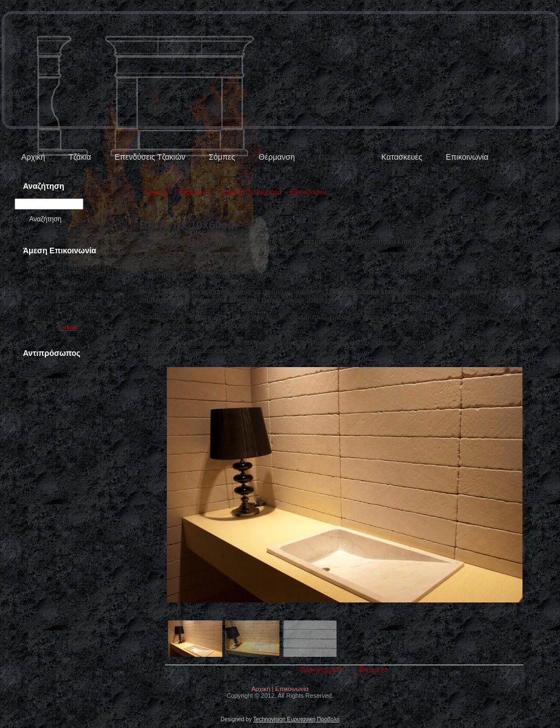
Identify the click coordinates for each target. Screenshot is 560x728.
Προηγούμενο (322, 669)
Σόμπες (222, 157)
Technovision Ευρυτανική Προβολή (296, 719)
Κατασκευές (402, 157)
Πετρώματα (338, 157)
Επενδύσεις (309, 192)
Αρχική (33, 157)
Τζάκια (80, 157)
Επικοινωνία (467, 157)
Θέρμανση (277, 157)
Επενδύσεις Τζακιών (150, 157)
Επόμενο (374, 669)
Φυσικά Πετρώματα (251, 192)
